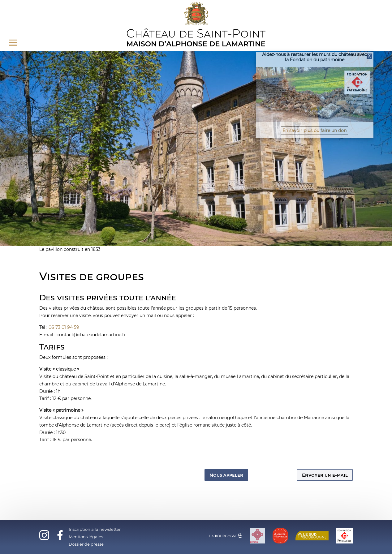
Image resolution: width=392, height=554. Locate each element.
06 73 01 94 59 (64, 327)
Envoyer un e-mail (325, 475)
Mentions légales (86, 537)
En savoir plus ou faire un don (314, 131)
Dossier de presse (86, 544)
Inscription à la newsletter (95, 529)
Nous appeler (226, 475)
